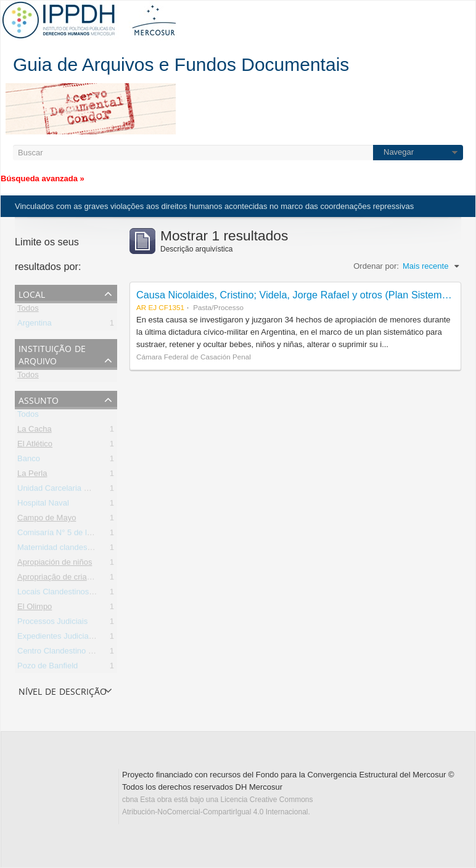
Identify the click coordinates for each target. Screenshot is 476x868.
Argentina (35, 325)
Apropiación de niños (55, 564)
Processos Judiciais (52, 624)
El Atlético (35, 446)
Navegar (399, 152)
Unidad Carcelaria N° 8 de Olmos (76, 490)
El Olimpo (35, 609)
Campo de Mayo (47, 520)
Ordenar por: (376, 266)
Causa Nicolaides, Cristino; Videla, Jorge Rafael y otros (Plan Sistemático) (301, 295)
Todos (28, 310)
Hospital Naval (43, 505)
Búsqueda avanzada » (43, 178)
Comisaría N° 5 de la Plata (64, 535)
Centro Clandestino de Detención (76, 653)
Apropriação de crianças (60, 579)
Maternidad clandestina (59, 550)
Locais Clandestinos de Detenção (77, 594)
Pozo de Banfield (47, 668)
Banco (29, 461)
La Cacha (35, 431)
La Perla (32, 476)
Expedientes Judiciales (58, 638)
